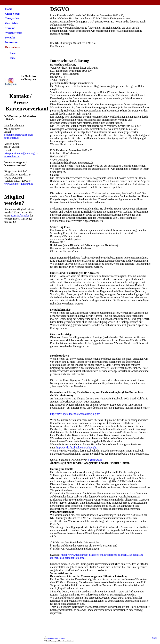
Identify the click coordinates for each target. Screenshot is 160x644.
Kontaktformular (20, 216)
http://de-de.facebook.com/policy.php (77, 448)
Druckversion (51, 638)
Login (154, 638)
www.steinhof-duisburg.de (19, 184)
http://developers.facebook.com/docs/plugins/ (75, 414)
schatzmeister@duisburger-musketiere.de (19, 136)
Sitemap (62, 638)
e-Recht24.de (95, 460)
